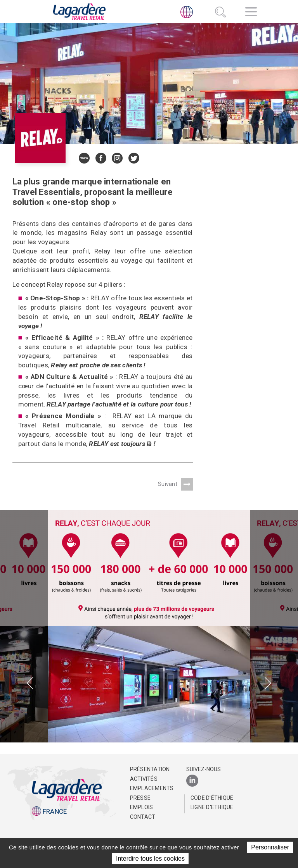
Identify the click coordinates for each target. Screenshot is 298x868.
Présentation (150, 769)
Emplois (142, 807)
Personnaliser (270, 847)
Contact (143, 817)
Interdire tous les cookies (150, 859)
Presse (140, 798)
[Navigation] (251, 13)
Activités (144, 779)
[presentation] (30, 684)
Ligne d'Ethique (212, 807)
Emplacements (151, 788)
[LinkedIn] (192, 781)
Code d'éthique (212, 798)
